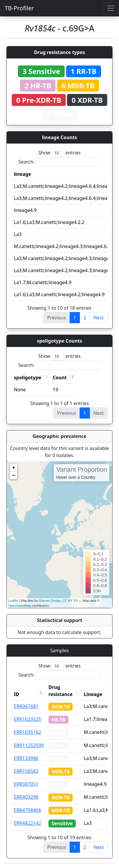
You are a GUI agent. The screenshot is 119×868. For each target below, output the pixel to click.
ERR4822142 (27, 823)
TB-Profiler (19, 8)
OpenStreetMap (20, 606)
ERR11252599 (29, 745)
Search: (60, 162)
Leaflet (13, 601)
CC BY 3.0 (70, 601)
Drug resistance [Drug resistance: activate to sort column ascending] (61, 691)
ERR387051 (26, 784)
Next (99, 318)
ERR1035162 (27, 732)
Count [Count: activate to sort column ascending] (60, 377)
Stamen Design (50, 601)
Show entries (59, 153)
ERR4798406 (27, 810)
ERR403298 (26, 797)
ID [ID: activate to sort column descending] (16, 694)
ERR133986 (26, 758)
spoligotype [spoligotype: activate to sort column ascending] (28, 377)
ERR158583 (26, 771)
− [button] (14, 476)
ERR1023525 (27, 719)
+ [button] (14, 468)
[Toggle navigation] (111, 8)
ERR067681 (26, 706)
